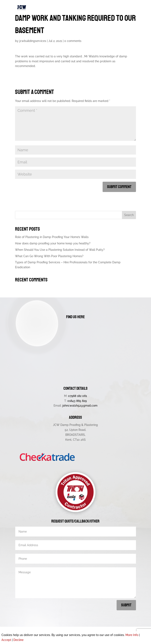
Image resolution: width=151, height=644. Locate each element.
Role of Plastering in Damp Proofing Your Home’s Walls (52, 237)
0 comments (73, 41)
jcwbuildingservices (33, 41)
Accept (6, 640)
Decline (18, 640)
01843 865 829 (77, 401)
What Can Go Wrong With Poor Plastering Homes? (49, 256)
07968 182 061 (77, 396)
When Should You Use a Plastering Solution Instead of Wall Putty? (60, 250)
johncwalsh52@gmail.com (80, 406)
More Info (132, 635)
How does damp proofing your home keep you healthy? (53, 243)
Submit (126, 605)
